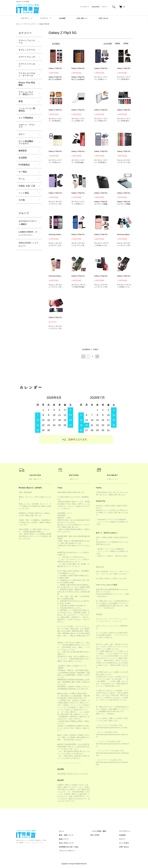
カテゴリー (25, 18)
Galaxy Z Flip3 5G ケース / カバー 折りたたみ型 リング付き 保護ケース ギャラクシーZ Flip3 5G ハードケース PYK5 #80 (102, 276)
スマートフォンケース (31, 24)
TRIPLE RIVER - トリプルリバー (28, 250)
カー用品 (23, 172)
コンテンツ (44, 18)
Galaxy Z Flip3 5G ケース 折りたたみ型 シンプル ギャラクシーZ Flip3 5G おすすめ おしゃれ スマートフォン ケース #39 (56, 193)
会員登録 (124, 835)
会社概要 (62, 18)
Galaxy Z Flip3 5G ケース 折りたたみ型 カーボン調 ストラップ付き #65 (79, 234)
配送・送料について (73, 835)
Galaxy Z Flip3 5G (46, 24)
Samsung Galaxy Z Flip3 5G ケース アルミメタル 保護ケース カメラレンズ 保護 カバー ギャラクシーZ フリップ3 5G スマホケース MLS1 (56, 234)
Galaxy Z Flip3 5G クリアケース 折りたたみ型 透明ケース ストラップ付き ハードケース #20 (102, 110)
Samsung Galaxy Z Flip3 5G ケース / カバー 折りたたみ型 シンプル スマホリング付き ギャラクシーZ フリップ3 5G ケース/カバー (125, 234)
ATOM (102, 835)
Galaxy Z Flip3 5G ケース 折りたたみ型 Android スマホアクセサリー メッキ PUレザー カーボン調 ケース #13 (125, 68)
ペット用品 (24, 193)
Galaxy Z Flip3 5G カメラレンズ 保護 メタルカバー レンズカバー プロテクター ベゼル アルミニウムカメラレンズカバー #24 (56, 151)
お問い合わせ (103, 18)
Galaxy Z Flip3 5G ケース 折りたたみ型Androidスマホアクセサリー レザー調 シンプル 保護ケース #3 (56, 68)
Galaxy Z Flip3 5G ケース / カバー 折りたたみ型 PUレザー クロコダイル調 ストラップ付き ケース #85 (56, 317)
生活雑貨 (23, 158)
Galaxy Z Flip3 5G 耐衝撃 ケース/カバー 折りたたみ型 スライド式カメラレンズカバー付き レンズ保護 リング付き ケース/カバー (102, 68)
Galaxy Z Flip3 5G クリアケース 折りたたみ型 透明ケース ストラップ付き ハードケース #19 (79, 110)
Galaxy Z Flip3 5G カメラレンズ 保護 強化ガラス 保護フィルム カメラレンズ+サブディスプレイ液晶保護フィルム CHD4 (102, 193)
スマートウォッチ (27, 57)
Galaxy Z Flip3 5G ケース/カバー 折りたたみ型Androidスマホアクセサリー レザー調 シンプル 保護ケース (79, 68)
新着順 (126, 43)
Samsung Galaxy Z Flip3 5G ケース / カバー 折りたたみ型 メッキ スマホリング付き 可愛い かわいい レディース (56, 276)
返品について (71, 839)
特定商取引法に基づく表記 (75, 846)
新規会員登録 (96, 7)
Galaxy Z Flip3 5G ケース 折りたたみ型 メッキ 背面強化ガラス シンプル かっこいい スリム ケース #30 (79, 151)
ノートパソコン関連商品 (27, 110)
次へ (97, 356)
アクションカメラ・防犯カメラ (26, 93)
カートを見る (125, 843)
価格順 (118, 43)
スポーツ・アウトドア (27, 126)
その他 (22, 200)
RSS (97, 835)
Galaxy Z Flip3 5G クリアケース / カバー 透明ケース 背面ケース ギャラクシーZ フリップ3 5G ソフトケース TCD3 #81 (125, 276)
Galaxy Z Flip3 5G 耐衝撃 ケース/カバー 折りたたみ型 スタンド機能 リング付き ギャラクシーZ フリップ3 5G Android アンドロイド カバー (79, 193)
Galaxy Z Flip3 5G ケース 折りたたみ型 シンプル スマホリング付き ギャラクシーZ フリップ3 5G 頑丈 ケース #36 (125, 151)
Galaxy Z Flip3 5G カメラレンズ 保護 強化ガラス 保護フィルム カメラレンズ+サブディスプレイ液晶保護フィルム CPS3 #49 (125, 193)
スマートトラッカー (27, 65)
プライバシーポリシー (74, 850)
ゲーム (22, 179)
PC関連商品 (24, 165)
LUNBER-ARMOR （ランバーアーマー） (27, 237)
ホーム (18, 24)
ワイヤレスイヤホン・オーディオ (27, 74)
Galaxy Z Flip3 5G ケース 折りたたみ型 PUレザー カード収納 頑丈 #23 (125, 110)
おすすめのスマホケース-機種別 (27, 223)
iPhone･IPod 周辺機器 (27, 84)
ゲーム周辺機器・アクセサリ (27, 142)
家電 (21, 101)
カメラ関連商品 (26, 118)
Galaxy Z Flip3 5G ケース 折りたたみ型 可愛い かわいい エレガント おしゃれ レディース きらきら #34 (102, 151)
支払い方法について (73, 843)
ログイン (105, 7)
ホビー (22, 134)
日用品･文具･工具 (27, 186)
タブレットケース (27, 50)
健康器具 (23, 151)
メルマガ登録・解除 (103, 831)
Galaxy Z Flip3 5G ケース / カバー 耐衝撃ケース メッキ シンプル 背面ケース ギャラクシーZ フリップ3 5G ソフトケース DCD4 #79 (79, 276)
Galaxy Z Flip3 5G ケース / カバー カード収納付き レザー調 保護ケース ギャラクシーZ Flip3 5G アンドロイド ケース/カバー (102, 234)
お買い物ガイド (82, 18)
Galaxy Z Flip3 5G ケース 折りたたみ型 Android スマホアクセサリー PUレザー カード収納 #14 (56, 110)
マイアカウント (85, 7)
